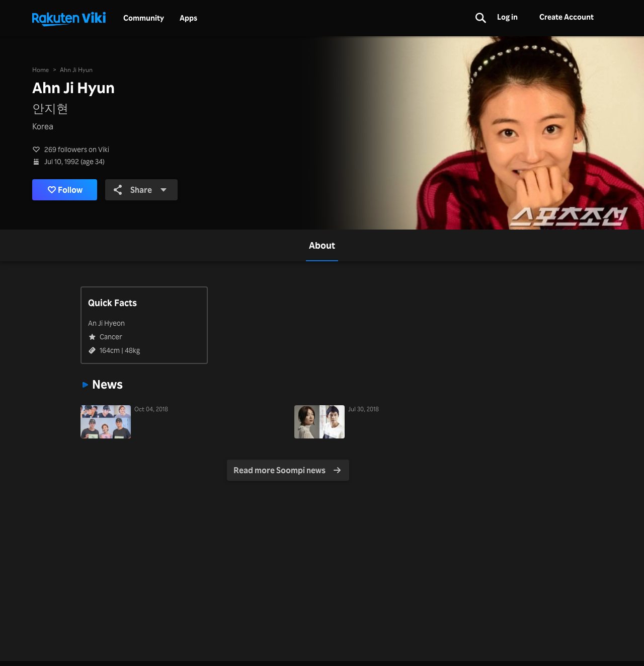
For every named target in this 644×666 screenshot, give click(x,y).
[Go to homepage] (69, 18)
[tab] (322, 245)
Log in (507, 17)
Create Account (567, 17)
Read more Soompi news (287, 470)
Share (140, 190)
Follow (65, 190)
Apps (188, 18)
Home (41, 70)
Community (144, 18)
